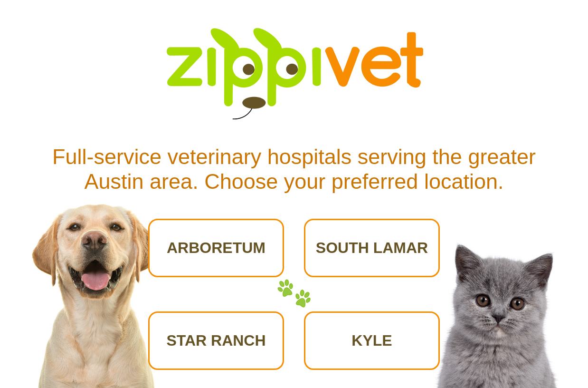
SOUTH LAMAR (372, 248)
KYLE (372, 340)
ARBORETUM (216, 248)
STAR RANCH (216, 340)
